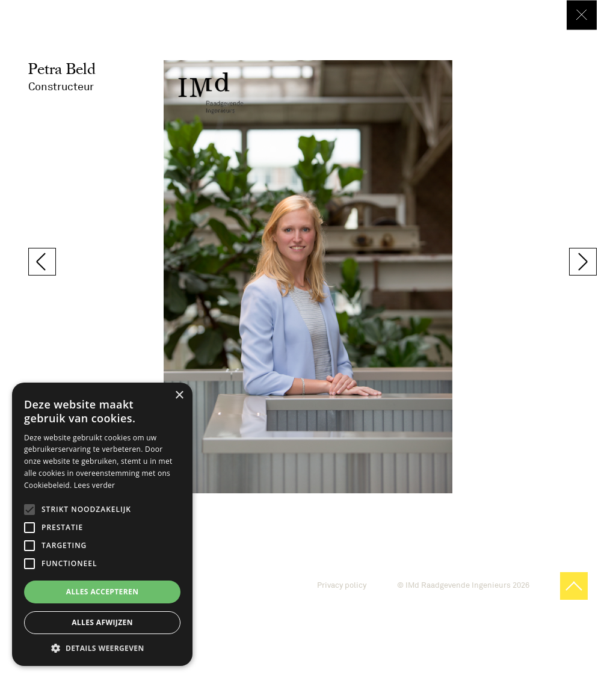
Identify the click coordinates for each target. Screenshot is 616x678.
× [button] (179, 396)
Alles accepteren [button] (103, 592)
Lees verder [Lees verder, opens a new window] (95, 485)
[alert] (102, 524)
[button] (102, 648)
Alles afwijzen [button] (102, 622)
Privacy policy (342, 585)
